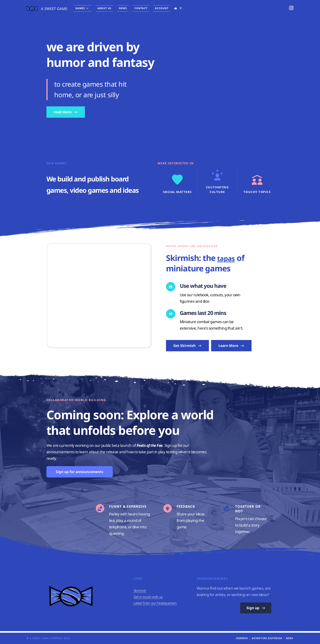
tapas (228, 258)
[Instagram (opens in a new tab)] (291, 8)
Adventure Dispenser (267, 638)
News (290, 638)
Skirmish (140, 592)
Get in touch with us (149, 598)
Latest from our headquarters (156, 604)
